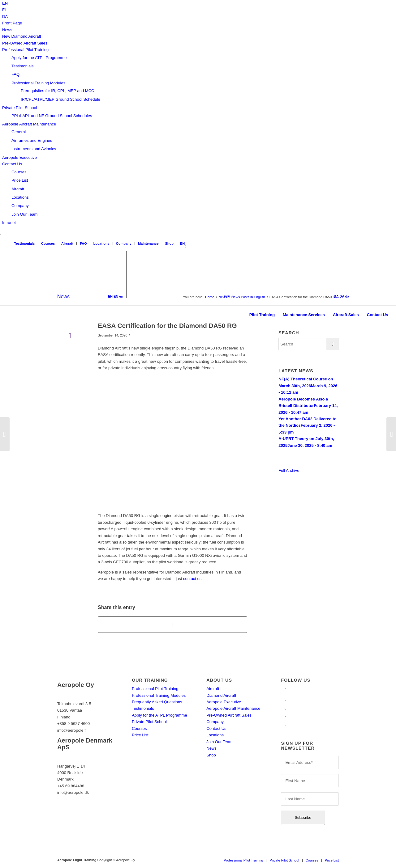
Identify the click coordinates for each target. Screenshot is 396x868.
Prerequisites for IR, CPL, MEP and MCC (57, 91)
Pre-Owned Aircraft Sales (25, 43)
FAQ (15, 74)
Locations (20, 197)
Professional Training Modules (38, 83)
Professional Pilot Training (25, 50)
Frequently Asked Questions (157, 702)
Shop (170, 243)
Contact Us (12, 164)
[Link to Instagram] (285, 709)
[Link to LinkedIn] (285, 718)
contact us (192, 579)
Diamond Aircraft (221, 695)
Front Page (12, 23)
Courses (19, 172)
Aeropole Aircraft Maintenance (29, 124)
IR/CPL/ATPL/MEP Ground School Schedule (60, 99)
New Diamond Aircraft (22, 36)
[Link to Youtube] (285, 699)
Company (20, 206)
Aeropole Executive (19, 157)
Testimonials (23, 66)
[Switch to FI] (4, 10)
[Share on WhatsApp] (172, 625)
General (19, 132)
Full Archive (289, 470)
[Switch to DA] (5, 17)
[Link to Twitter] (285, 727)
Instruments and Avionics (34, 149)
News (7, 30)
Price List (20, 180)
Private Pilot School (20, 108)
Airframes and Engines (32, 140)
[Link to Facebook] (285, 690)
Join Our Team (24, 214)
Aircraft (18, 189)
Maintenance (148, 243)
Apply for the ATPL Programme (39, 58)
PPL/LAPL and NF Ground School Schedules (52, 116)
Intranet (9, 223)
